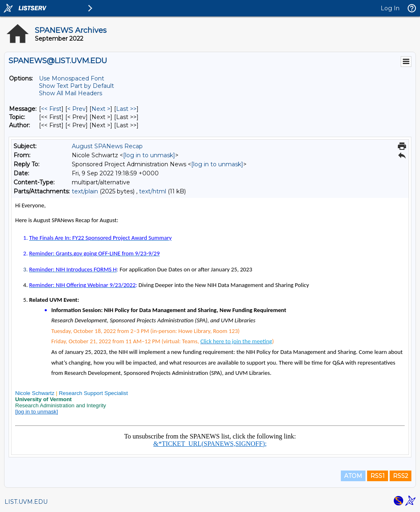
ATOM (353, 476)
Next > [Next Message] (101, 109)
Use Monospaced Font (72, 78)
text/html (153, 191)
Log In (390, 8)
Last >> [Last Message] (126, 109)
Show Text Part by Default (76, 86)
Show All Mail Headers (71, 93)
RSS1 (378, 476)
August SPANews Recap (107, 146)
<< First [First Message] (51, 109)
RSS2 (401, 476)
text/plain (85, 191)
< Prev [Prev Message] (76, 109)
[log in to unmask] (149, 155)
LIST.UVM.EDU (26, 502)
